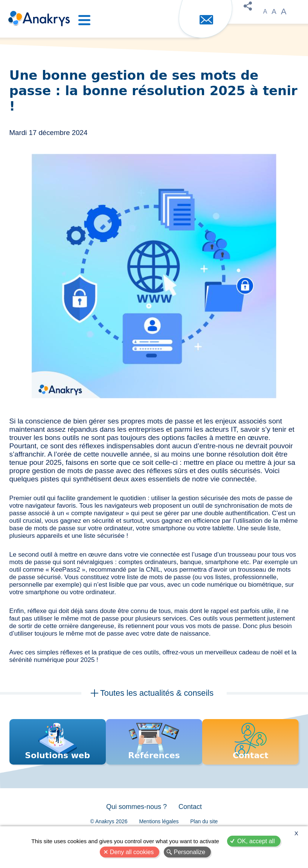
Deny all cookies (132, 852)
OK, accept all (256, 841)
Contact (192, 818)
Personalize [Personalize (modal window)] (190, 852)
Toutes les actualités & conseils (157, 693)
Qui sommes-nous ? (135, 818)
